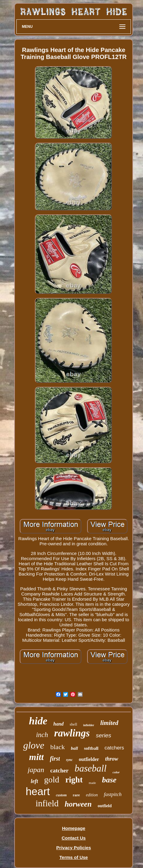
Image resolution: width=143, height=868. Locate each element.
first (55, 759)
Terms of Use (74, 857)
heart (38, 791)
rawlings (72, 733)
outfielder (89, 759)
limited (109, 723)
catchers (114, 748)
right (74, 780)
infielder (89, 725)
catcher (60, 770)
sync (69, 760)
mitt (36, 757)
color (116, 772)
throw (112, 759)
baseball (91, 768)
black (58, 747)
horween (78, 804)
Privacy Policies (73, 848)
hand (59, 724)
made (92, 783)
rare (77, 795)
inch (42, 735)
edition (92, 795)
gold (52, 780)
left (34, 781)
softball (91, 748)
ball (74, 748)
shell (74, 724)
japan (36, 770)
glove (34, 745)
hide (38, 721)
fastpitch (113, 794)
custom (61, 795)
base (109, 780)
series (104, 735)
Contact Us (74, 838)
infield (47, 803)
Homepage (74, 828)
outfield (105, 806)
